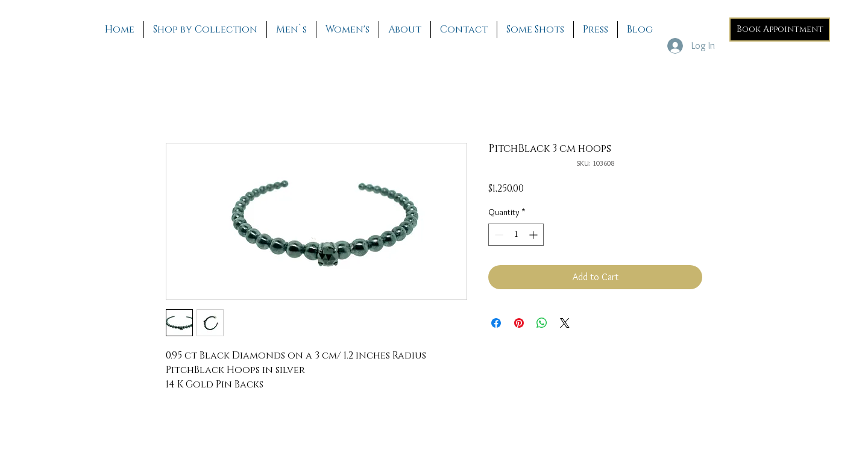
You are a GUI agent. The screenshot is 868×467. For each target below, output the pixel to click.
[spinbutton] (516, 235)
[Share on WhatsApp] (542, 323)
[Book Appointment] (780, 30)
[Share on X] (565, 323)
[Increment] (534, 235)
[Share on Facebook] (496, 323)
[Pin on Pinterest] (519, 323)
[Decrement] (498, 235)
